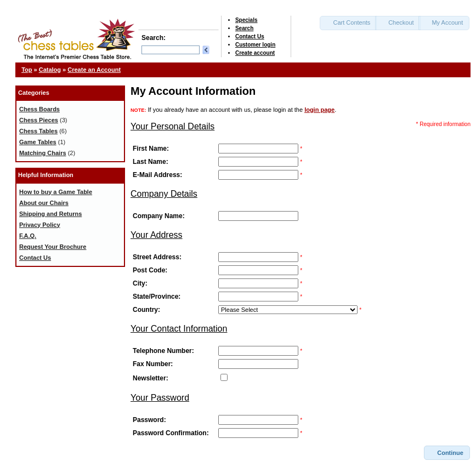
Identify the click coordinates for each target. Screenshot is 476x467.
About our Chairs (44, 203)
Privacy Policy (40, 225)
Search (244, 28)
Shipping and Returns (50, 214)
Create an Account (94, 70)
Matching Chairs (43, 153)
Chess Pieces (39, 120)
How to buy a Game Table (56, 192)
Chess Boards (39, 109)
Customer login (255, 45)
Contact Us (250, 36)
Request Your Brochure (53, 247)
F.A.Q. (28, 236)
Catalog (50, 70)
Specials (246, 20)
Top (27, 70)
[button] (348, 23)
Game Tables (38, 142)
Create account (255, 53)
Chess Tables (38, 131)
